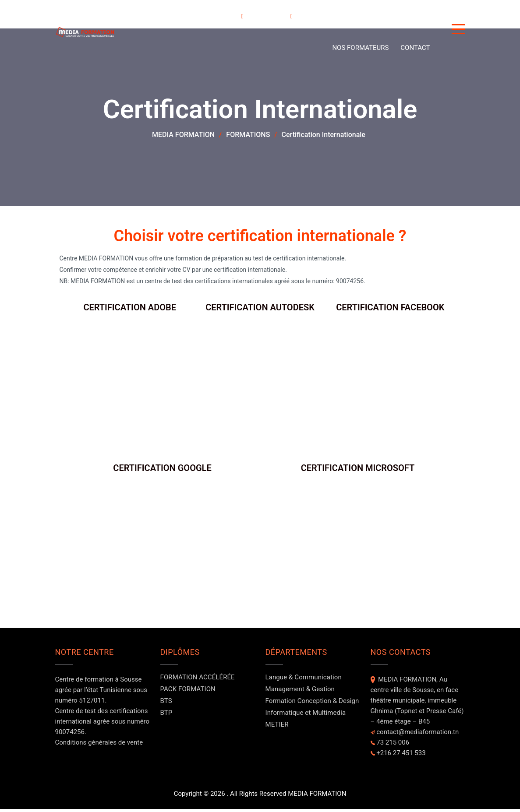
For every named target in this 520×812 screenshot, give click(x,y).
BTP (166, 716)
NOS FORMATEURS (360, 48)
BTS (166, 704)
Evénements (397, 16)
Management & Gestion (300, 692)
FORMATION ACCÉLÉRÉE (198, 680)
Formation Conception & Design (312, 704)
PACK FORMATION (188, 692)
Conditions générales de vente (99, 745)
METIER (277, 728)
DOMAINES (272, 16)
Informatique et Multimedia (306, 716)
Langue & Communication (304, 680)
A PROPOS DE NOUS (334, 16)
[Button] (458, 31)
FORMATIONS (219, 16)
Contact (415, 48)
